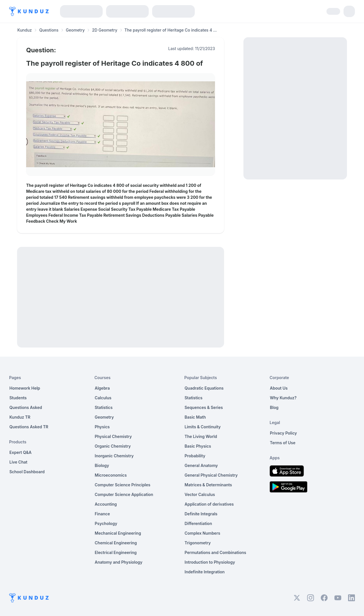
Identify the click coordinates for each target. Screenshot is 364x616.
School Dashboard (27, 472)
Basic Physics (198, 446)
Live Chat (18, 462)
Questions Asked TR (29, 427)
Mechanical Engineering (118, 533)
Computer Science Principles (123, 485)
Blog (274, 407)
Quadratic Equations (204, 388)
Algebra (102, 388)
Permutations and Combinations (215, 552)
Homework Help (25, 388)
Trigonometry (198, 543)
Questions (49, 30)
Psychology (106, 523)
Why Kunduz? (283, 398)
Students (18, 398)
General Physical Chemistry (211, 475)
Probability (195, 456)
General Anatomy (201, 465)
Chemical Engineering (116, 543)
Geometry (75, 30)
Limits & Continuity (203, 427)
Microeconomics (111, 475)
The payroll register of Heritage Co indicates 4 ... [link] (171, 30)
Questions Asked (26, 407)
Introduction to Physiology (210, 562)
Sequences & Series (204, 407)
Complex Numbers (202, 533)
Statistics (104, 407)
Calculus (103, 398)
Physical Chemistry (113, 436)
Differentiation (198, 523)
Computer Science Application (124, 494)
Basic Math (195, 417)
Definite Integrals (201, 514)
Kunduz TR (20, 417)
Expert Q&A (20, 452)
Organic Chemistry (113, 446)
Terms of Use (283, 443)
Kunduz (25, 30)
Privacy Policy (283, 433)
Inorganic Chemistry (114, 456)
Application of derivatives (209, 504)
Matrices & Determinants (208, 485)
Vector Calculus (200, 494)
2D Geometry (105, 30)
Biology (102, 465)
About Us (279, 388)
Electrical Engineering (116, 552)
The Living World (201, 436)
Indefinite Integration (205, 572)
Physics (102, 427)
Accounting (106, 504)
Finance (102, 514)
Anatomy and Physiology (119, 562)
